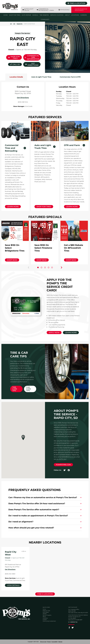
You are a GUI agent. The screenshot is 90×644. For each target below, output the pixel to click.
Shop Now (12, 260)
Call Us (16, 64)
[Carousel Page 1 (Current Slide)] (38, 267)
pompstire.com (63, 465)
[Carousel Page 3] (45, 267)
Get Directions (31, 64)
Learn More (13, 207)
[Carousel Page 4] (49, 267)
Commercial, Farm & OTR (70, 77)
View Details (13, 585)
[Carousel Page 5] (52, 267)
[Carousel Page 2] (41, 267)
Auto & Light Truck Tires (41, 77)
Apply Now (54, 333)
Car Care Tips (29, 389)
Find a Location (45, 594)
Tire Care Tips (15, 389)
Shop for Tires (44, 207)
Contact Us (74, 622)
